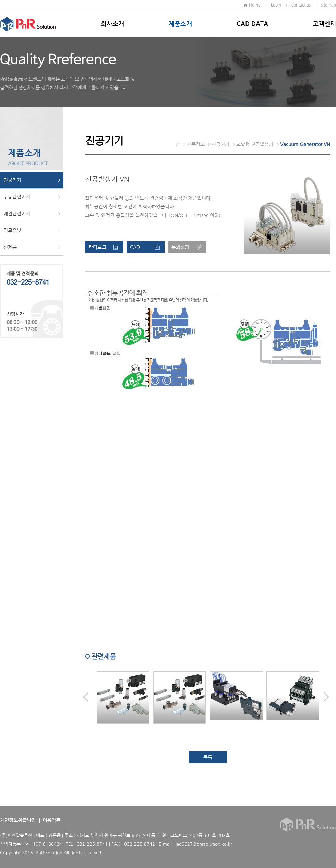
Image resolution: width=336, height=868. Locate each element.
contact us (301, 5)
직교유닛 (12, 230)
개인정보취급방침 (18, 820)
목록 (208, 757)
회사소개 (112, 24)
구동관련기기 (17, 197)
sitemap (328, 5)
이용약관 (51, 820)
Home (255, 5)
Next (326, 697)
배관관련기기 (17, 214)
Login (276, 5)
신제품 (10, 247)
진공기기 (12, 180)
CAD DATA (252, 24)
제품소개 (180, 24)
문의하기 (180, 247)
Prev (86, 697)
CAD (135, 247)
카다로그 (97, 247)
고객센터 (324, 24)
